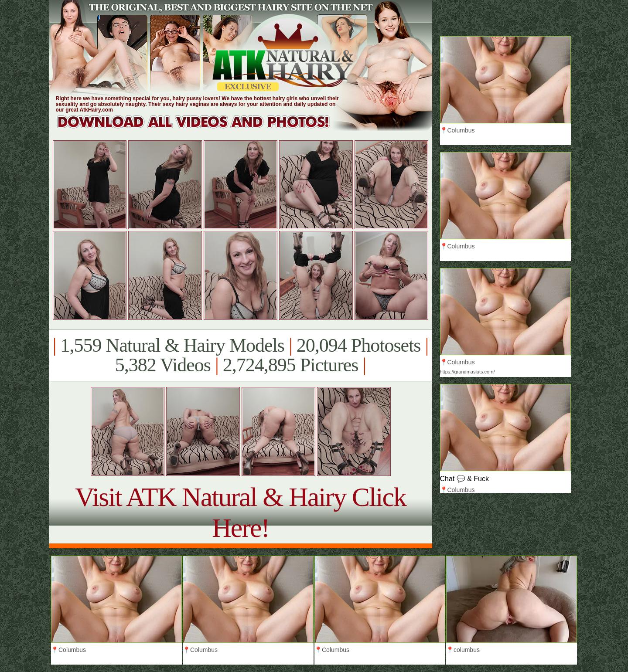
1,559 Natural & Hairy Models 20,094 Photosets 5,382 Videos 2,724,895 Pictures (241, 355)
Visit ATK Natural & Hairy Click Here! (241, 512)
